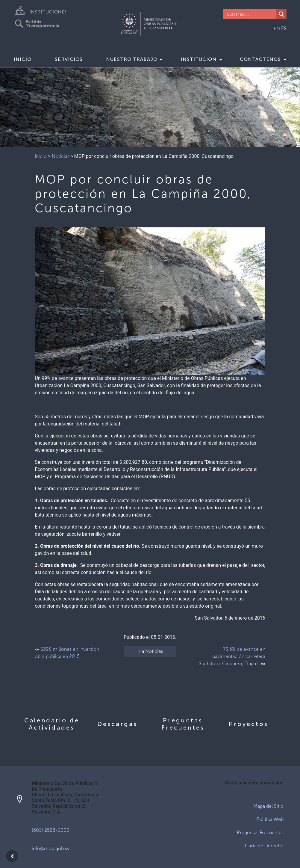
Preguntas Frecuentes (260, 832)
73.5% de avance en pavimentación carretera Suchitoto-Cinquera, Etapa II (232, 656)
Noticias (61, 156)
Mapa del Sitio (268, 806)
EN (277, 29)
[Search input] (251, 14)
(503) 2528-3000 (51, 830)
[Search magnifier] (281, 14)
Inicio (23, 59)
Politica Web (270, 819)
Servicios (69, 59)
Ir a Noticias (150, 651)
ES (284, 29)
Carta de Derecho (264, 846)
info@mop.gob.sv (51, 848)
